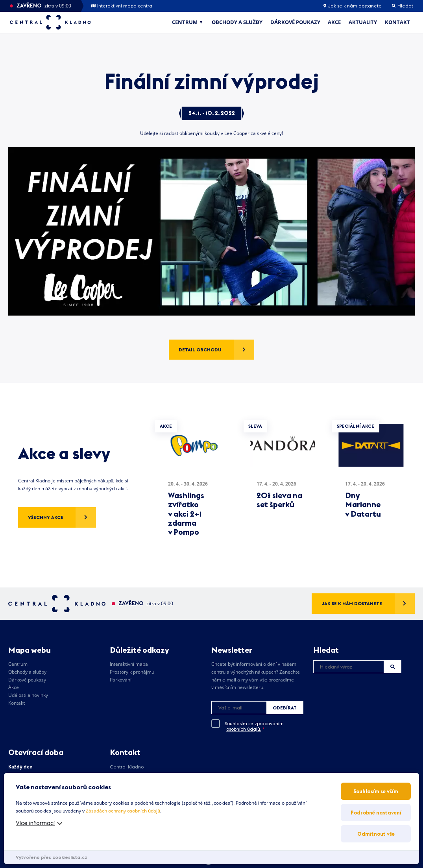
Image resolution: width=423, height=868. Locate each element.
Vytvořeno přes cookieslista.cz (52, 857)
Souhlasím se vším (376, 791)
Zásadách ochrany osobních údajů (123, 811)
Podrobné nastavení (376, 813)
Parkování (121, 680)
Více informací (35, 823)
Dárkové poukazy (295, 22)
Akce (334, 22)
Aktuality (363, 22)
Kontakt (397, 22)
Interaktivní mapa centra (122, 6)
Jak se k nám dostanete (353, 6)
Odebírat (285, 708)
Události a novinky (28, 695)
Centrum (185, 22)
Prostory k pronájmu (132, 672)
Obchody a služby (237, 22)
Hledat (393, 667)
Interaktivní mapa (129, 664)
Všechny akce (46, 517)
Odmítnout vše (376, 834)
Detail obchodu (200, 350)
